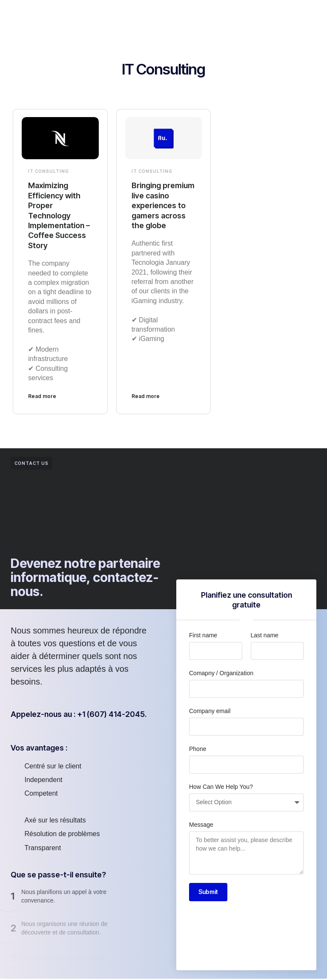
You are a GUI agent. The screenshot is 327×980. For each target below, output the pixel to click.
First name (203, 635)
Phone (198, 749)
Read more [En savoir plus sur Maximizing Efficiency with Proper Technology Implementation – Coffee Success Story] (42, 396)
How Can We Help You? (221, 787)
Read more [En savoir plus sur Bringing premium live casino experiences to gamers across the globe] (146, 396)
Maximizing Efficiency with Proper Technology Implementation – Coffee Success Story (59, 215)
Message (201, 825)
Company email (210, 711)
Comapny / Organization (221, 673)
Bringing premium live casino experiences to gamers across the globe (163, 205)
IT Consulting (49, 171)
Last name (265, 635)
